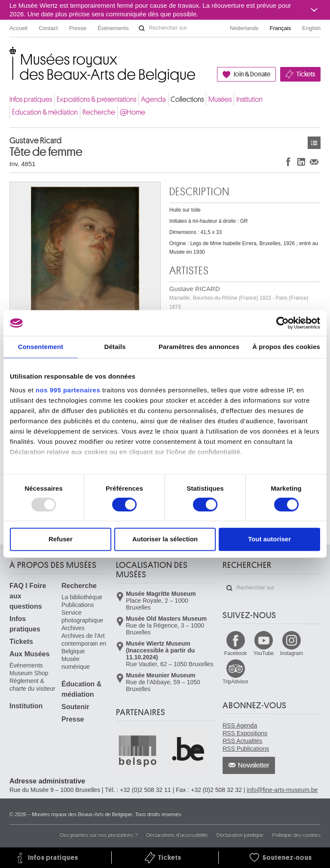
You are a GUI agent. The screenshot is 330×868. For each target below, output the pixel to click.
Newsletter (254, 765)
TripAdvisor (235, 682)
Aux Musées (29, 654)
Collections (187, 99)
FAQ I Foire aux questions (28, 596)
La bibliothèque (82, 597)
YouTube (264, 653)
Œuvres (314, 143)
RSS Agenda (240, 725)
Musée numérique (76, 663)
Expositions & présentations (96, 99)
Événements (113, 28)
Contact (48, 28)
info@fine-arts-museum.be (282, 790)
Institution (249, 99)
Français (281, 28)
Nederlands (244, 28)
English (311, 28)
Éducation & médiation (45, 112)
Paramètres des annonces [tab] (199, 347)
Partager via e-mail (314, 162)
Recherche (99, 112)
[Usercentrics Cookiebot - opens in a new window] (283, 323)
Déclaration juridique (240, 835)
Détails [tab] (115, 347)
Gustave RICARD (239, 297)
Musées (220, 99)
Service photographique (82, 616)
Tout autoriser (269, 539)
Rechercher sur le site (142, 28)
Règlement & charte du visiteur (32, 685)
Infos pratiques (31, 99)
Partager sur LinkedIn (301, 162)
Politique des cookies (296, 835)
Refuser (61, 539)
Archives (73, 628)
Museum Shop (29, 673)
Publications (78, 605)
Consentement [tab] (41, 347)
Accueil (18, 28)
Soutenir (75, 707)
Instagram (292, 653)
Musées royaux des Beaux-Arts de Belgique (10, 56)
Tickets (306, 74)
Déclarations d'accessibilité (177, 835)
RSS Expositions (245, 733)
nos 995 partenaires (68, 390)
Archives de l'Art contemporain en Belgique (84, 643)
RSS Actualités (243, 741)
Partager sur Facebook (288, 162)
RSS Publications (246, 749)
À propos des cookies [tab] (286, 347)
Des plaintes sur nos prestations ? (99, 835)
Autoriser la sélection (165, 539)
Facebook (236, 653)
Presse (78, 28)
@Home (133, 112)
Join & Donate (252, 74)
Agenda (153, 99)
